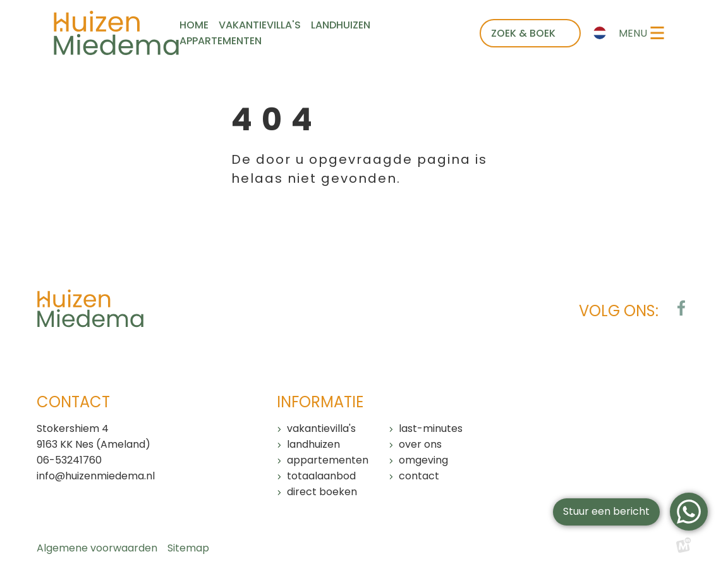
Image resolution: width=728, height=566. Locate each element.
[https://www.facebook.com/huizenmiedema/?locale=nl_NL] (681, 308)
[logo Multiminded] (684, 548)
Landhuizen (313, 444)
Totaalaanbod (321, 476)
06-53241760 (69, 460)
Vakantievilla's (321, 428)
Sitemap (188, 548)
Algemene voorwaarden (97, 548)
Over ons (420, 444)
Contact (419, 476)
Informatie (320, 402)
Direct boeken (322, 492)
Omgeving (423, 460)
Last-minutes (431, 428)
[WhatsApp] (689, 512)
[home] (116, 33)
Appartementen (328, 460)
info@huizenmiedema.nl (96, 476)
